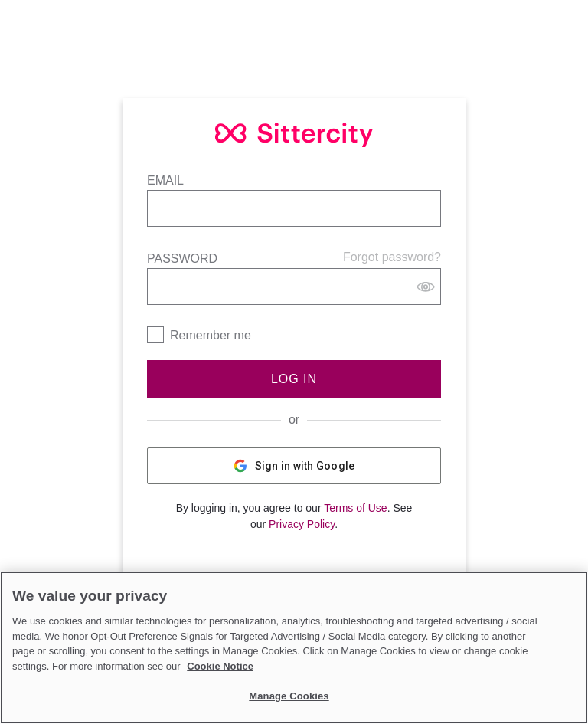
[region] (294, 648)
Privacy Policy (302, 524)
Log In (294, 379)
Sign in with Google (294, 466)
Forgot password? (392, 257)
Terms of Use (355, 508)
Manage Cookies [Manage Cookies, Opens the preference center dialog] (289, 696)
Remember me (211, 335)
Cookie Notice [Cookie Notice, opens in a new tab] (220, 666)
